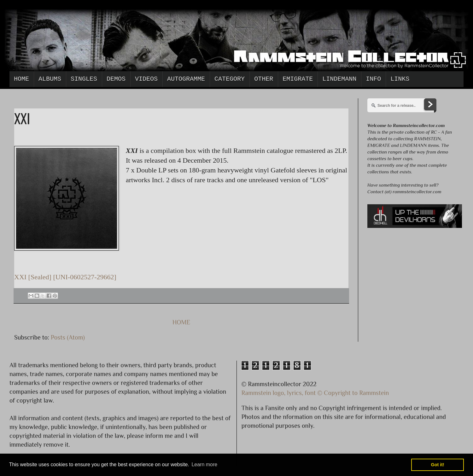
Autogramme (186, 79)
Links (400, 79)
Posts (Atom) (68, 337)
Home (21, 79)
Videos (146, 79)
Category (230, 79)
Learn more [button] (204, 464)
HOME (181, 322)
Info (373, 79)
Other (264, 79)
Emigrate (298, 79)
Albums (50, 79)
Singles (84, 79)
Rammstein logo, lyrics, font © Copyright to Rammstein (315, 393)
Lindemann (339, 79)
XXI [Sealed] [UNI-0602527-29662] (65, 277)
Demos (116, 79)
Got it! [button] (438, 465)
